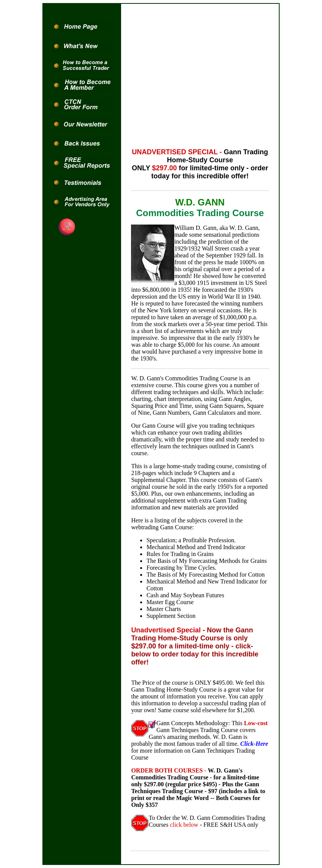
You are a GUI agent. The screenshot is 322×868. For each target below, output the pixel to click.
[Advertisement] (200, 74)
